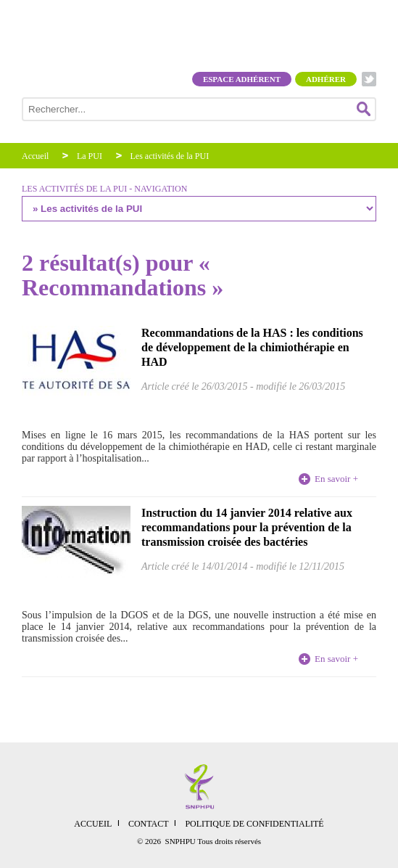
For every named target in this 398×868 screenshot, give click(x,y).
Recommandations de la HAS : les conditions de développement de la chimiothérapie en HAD (252, 347)
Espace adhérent (242, 79)
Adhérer (326, 79)
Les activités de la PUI (170, 156)
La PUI (90, 156)
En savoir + (336, 479)
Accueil (35, 156)
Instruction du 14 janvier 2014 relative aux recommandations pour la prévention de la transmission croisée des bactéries (247, 527)
